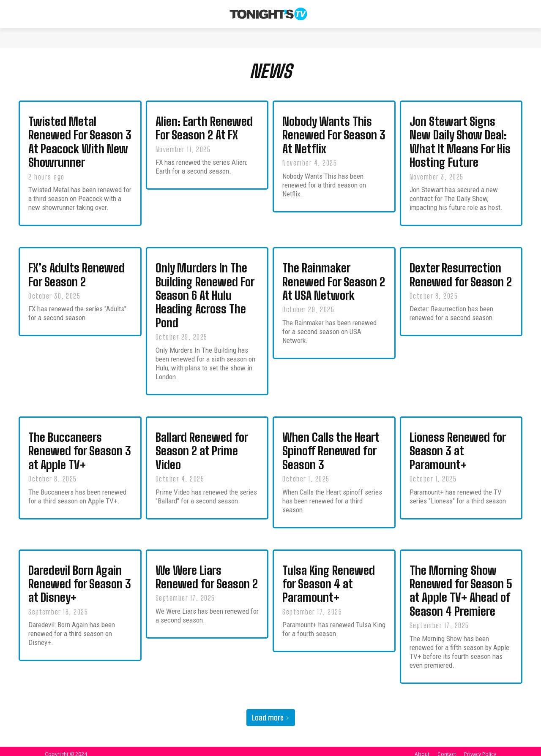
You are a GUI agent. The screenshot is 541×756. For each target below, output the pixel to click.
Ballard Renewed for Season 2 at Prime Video (202, 449)
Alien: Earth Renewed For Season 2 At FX (204, 133)
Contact (447, 748)
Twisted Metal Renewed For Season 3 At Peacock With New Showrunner (80, 146)
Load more (271, 712)
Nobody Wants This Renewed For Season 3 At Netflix (334, 139)
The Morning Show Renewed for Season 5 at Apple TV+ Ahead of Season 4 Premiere (461, 586)
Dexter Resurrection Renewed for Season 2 (461, 277)
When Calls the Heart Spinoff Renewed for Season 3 (331, 449)
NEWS (271, 74)
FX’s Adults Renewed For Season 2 (77, 277)
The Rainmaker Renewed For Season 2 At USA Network (334, 283)
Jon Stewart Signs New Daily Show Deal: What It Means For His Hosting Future (460, 146)
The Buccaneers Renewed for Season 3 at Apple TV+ (80, 449)
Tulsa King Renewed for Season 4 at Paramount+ (329, 580)
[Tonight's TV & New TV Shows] (268, 14)
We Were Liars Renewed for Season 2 (207, 573)
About (422, 748)
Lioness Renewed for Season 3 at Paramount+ (458, 449)
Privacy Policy (480, 748)
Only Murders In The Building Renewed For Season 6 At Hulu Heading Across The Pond (205, 296)
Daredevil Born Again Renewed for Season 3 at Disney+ (80, 580)
